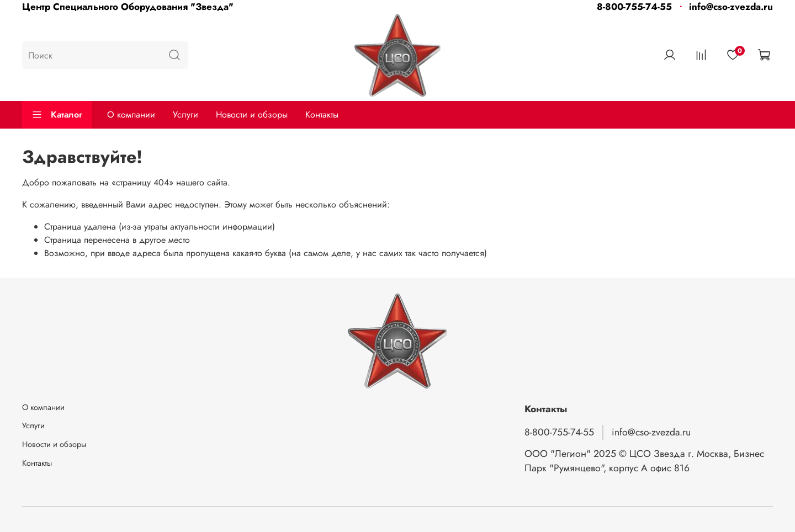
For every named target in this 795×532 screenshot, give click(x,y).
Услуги (185, 115)
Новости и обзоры (252, 115)
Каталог (57, 115)
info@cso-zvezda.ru (731, 7)
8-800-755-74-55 (634, 7)
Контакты (322, 115)
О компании (131, 115)
